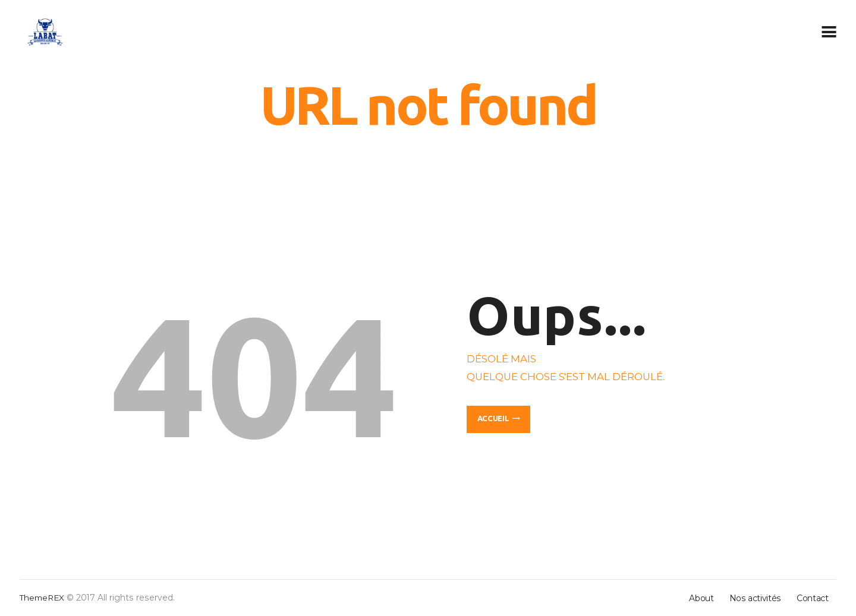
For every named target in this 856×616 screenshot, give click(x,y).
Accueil (493, 418)
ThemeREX (43, 598)
